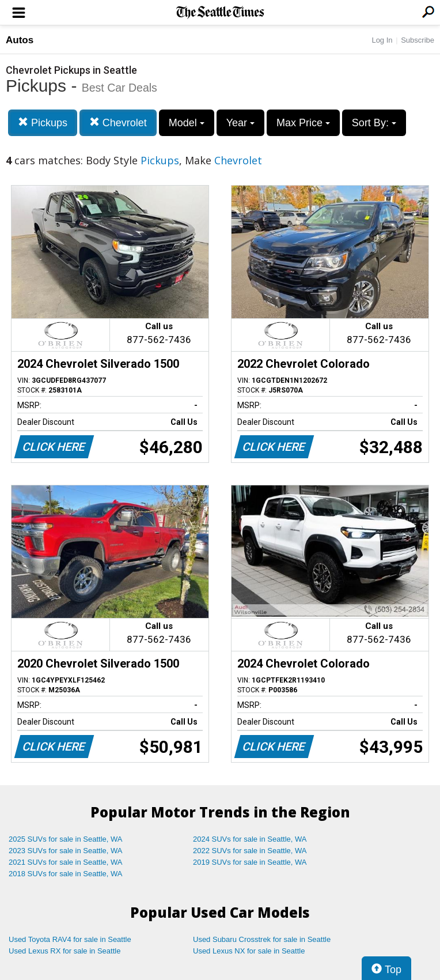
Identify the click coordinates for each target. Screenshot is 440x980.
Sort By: (374, 123)
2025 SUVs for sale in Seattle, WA (66, 839)
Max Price (303, 123)
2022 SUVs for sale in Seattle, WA (250, 851)
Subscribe (418, 40)
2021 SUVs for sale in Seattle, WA (66, 862)
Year (240, 123)
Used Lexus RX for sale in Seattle (65, 951)
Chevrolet (118, 122)
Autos (20, 40)
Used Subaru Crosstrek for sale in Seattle (262, 939)
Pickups (43, 122)
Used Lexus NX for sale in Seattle (249, 951)
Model (187, 123)
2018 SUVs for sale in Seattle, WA (66, 874)
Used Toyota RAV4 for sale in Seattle (70, 939)
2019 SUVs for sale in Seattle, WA (250, 862)
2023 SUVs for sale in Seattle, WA (66, 851)
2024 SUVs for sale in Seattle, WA (250, 839)
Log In (382, 40)
